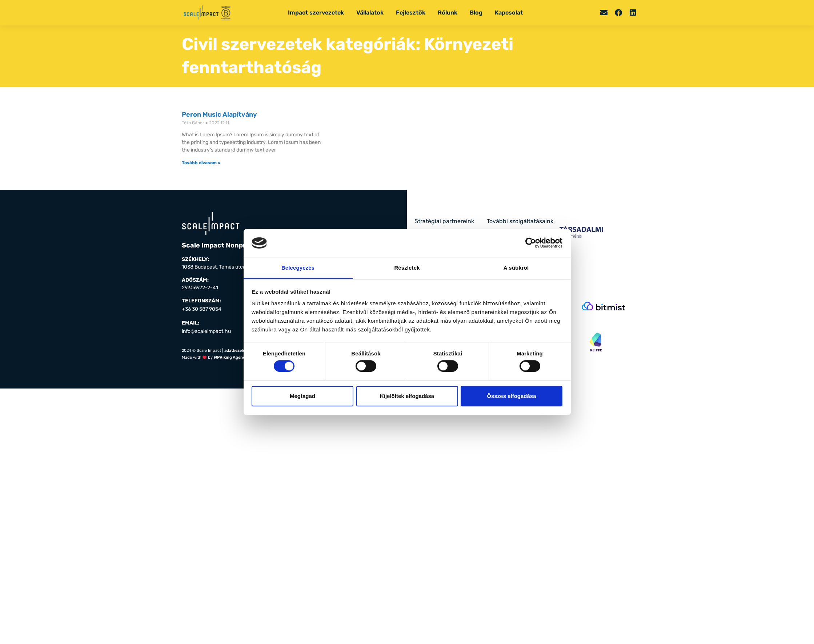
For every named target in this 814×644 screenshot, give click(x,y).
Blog (476, 13)
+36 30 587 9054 (202, 309)
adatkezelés (236, 351)
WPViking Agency (230, 357)
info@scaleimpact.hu (206, 331)
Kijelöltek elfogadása (407, 396)
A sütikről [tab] (516, 268)
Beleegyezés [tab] (298, 268)
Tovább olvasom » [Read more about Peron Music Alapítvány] (201, 163)
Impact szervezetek (316, 13)
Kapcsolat (509, 13)
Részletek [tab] (407, 268)
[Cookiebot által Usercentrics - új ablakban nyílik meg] (531, 243)
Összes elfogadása (511, 396)
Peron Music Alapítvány (219, 114)
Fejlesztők (411, 13)
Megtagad (302, 396)
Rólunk (448, 13)
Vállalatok (370, 13)
